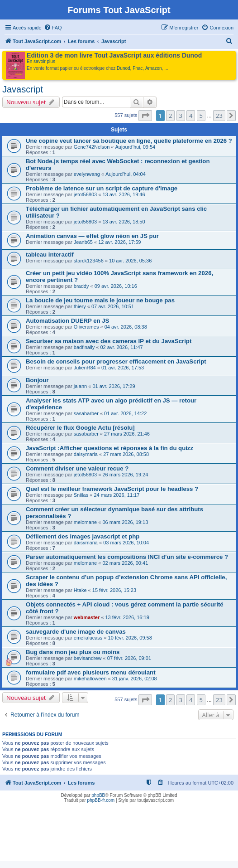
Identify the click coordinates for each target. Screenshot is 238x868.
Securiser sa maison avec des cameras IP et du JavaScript (109, 341)
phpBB (98, 795)
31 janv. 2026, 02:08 (135, 679)
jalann (80, 386)
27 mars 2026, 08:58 (126, 454)
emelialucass (88, 638)
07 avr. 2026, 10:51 (113, 306)
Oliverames (86, 327)
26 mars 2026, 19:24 (125, 475)
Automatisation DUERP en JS (67, 321)
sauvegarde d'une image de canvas (76, 632)
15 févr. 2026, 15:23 (114, 590)
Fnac (138, 68)
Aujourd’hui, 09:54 (136, 147)
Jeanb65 (83, 242)
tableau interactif (50, 255)
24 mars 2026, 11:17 (117, 495)
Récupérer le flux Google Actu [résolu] (80, 428)
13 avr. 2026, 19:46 (124, 194)
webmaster (87, 617)
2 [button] (170, 116)
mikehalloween (90, 679)
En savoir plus (41, 61)
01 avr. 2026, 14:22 (125, 413)
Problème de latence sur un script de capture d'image (102, 188)
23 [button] (219, 116)
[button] (145, 116)
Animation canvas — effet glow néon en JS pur (92, 236)
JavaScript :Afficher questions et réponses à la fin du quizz (109, 448)
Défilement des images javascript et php (83, 536)
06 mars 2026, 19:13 (125, 522)
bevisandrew (88, 658)
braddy (81, 286)
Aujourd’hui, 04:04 (126, 174)
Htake (80, 590)
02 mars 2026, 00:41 (125, 563)
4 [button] (191, 116)
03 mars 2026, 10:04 (126, 543)
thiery (80, 306)
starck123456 (89, 261)
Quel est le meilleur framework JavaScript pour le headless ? (112, 489)
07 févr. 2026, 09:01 (129, 658)
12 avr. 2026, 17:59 (119, 242)
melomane (85, 522)
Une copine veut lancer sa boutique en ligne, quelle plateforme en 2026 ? (129, 141)
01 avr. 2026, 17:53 (123, 368)
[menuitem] (53, 28)
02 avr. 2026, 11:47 (122, 347)
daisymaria (86, 454)
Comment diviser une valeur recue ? (77, 468)
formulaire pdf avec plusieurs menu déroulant (91, 672)
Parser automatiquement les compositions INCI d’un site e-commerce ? (127, 557)
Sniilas (81, 495)
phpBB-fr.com (101, 800)
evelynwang (87, 174)
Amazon (154, 68)
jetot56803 (85, 194)
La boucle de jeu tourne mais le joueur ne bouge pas (100, 300)
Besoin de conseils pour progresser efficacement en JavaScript (116, 361)
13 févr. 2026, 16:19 (127, 617)
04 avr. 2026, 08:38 (126, 327)
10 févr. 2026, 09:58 (130, 638)
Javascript (23, 89)
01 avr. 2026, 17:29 (114, 386)
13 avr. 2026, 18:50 (124, 222)
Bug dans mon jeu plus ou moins (73, 652)
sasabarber (86, 413)
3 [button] (181, 116)
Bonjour (37, 380)
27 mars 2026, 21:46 (127, 434)
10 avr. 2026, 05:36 (130, 261)
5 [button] (201, 116)
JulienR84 (85, 368)
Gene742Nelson (92, 147)
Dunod (123, 68)
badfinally (84, 347)
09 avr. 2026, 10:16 (116, 286)
